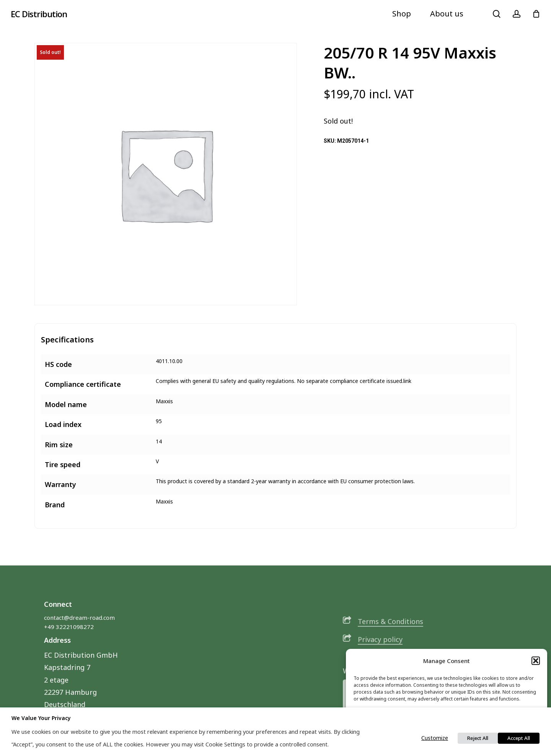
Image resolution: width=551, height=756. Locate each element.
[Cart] (536, 14)
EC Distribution (39, 14)
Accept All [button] (519, 738)
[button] (536, 661)
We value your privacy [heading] (41, 718)
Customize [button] (435, 738)
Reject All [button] (478, 738)
